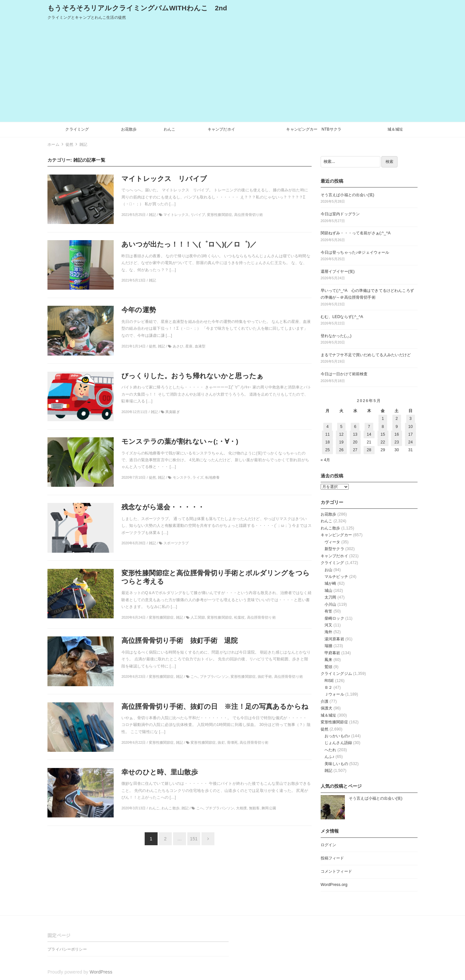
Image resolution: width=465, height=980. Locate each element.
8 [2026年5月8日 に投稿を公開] (383, 427)
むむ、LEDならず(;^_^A (342, 317)
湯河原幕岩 (334, 639)
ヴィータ (332, 542)
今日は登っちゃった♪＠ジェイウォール (355, 252)
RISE (329, 681)
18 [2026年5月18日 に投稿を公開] (327, 442)
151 (194, 839)
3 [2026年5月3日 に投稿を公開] (411, 419)
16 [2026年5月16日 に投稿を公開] (397, 434)
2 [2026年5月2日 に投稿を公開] (397, 419)
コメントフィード (336, 871)
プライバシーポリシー (67, 949)
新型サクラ (334, 549)
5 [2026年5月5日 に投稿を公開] (341, 427)
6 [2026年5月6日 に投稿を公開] (355, 427)
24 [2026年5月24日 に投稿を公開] (410, 442)
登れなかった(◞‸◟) (336, 336)
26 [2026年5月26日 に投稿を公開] (341, 450)
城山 (328, 591)
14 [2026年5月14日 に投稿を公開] (369, 434)
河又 (328, 625)
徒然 (325, 729)
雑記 (328, 771)
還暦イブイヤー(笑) (338, 272)
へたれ (330, 750)
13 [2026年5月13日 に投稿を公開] (355, 434)
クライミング (77, 129)
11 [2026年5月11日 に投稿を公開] (327, 434)
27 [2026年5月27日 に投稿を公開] (355, 450)
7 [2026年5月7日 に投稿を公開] (369, 427)
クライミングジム (336, 674)
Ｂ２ (328, 687)
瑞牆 (328, 646)
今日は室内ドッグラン (340, 214)
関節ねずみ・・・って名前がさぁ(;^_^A (356, 233)
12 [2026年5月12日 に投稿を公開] (341, 434)
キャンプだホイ (221, 129)
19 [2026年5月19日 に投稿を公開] (341, 442)
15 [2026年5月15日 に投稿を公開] (383, 434)
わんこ (170, 129)
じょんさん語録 (338, 743)
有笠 (328, 611)
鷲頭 (328, 667)
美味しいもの (336, 764)
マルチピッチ (336, 577)
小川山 (330, 604)
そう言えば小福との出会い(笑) (347, 195)
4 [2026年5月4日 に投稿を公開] (328, 427)
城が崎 (330, 583)
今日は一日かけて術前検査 (344, 374)
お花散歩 (129, 129)
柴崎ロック (334, 618)
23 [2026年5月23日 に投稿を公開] (397, 442)
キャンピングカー (336, 535)
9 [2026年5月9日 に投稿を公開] (397, 427)
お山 (328, 570)
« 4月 (325, 460)
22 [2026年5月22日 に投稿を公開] (383, 442)
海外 (328, 632)
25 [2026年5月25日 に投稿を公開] (327, 450)
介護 (325, 701)
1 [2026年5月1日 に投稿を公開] (383, 419)
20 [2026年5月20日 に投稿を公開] (355, 442)
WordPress (101, 972)
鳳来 (328, 660)
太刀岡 (330, 597)
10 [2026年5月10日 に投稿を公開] (410, 427)
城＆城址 (395, 129)
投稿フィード (332, 858)
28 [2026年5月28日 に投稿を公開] (369, 450)
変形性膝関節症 (334, 722)
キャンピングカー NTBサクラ (314, 129)
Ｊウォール (334, 694)
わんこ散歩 (331, 528)
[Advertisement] (232, 73)
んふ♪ (330, 757)
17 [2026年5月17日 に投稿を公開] (410, 434)
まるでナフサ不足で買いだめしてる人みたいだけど (366, 355)
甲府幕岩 (332, 653)
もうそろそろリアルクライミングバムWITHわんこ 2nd (137, 8)
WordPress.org (334, 885)
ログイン (329, 845)
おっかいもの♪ (337, 736)
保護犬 (326, 708)
